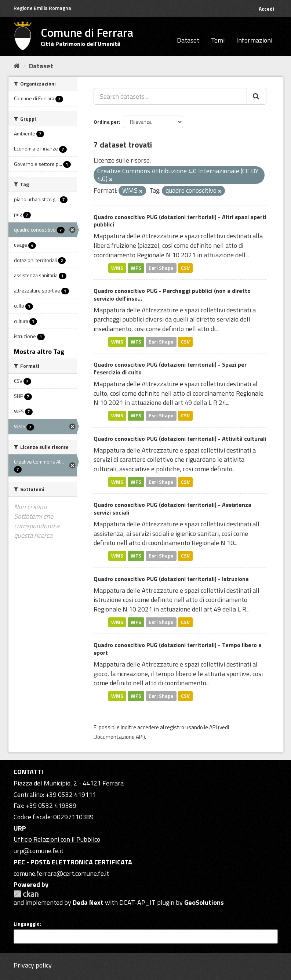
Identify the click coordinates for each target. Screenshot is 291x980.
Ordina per (106, 122)
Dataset (188, 40)
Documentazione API (119, 737)
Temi (218, 40)
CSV (185, 268)
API (213, 727)
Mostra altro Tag (39, 351)
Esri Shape (161, 268)
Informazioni (254, 40)
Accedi (266, 9)
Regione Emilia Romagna (42, 8)
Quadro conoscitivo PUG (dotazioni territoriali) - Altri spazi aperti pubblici (180, 221)
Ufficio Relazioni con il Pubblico (57, 839)
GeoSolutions (204, 902)
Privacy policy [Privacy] (33, 965)
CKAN (26, 894)
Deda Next (88, 902)
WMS (117, 268)
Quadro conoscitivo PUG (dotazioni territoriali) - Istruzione (171, 579)
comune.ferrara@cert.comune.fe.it (61, 873)
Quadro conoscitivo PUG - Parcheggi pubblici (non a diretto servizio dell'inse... (172, 295)
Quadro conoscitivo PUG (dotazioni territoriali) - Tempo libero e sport (178, 649)
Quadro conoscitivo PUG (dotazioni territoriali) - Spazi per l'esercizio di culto (170, 368)
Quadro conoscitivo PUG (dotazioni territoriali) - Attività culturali (180, 439)
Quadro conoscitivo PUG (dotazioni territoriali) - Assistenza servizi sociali (172, 509)
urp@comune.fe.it (39, 851)
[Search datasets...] (170, 96)
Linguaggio (27, 924)
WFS (136, 268)
